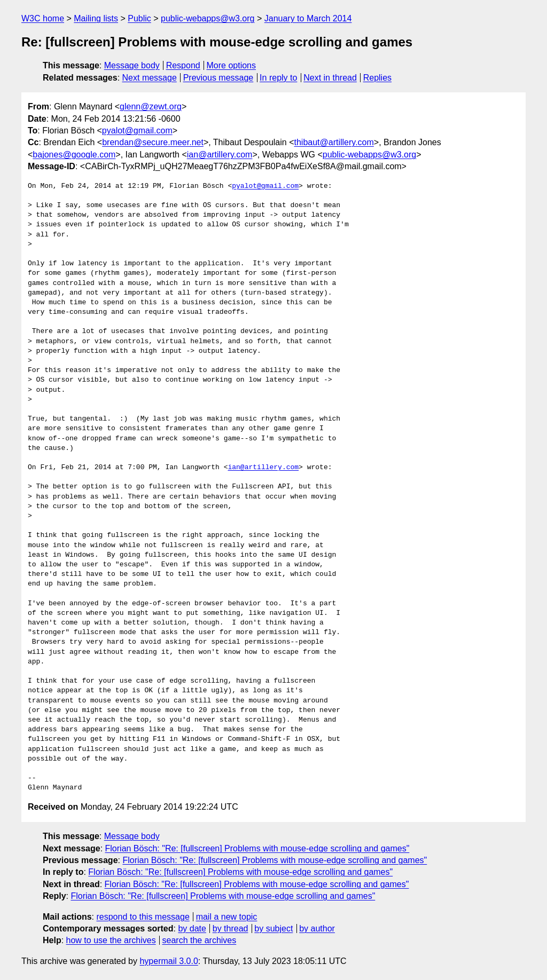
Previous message (218, 78)
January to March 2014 (308, 18)
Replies (377, 78)
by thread (230, 928)
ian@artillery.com (220, 155)
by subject (273, 928)
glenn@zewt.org (151, 106)
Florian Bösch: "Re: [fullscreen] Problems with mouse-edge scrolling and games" (257, 848)
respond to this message (143, 917)
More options (232, 65)
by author (317, 928)
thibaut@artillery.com (334, 142)
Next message (150, 78)
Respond (183, 65)
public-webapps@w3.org (208, 18)
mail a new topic (227, 917)
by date (192, 928)
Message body (132, 65)
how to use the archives (111, 940)
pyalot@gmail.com (137, 131)
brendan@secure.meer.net (153, 142)
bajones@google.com (74, 155)
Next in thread (330, 78)
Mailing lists (96, 18)
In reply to (278, 78)
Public (139, 18)
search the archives (200, 940)
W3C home (43, 18)
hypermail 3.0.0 (169, 961)
